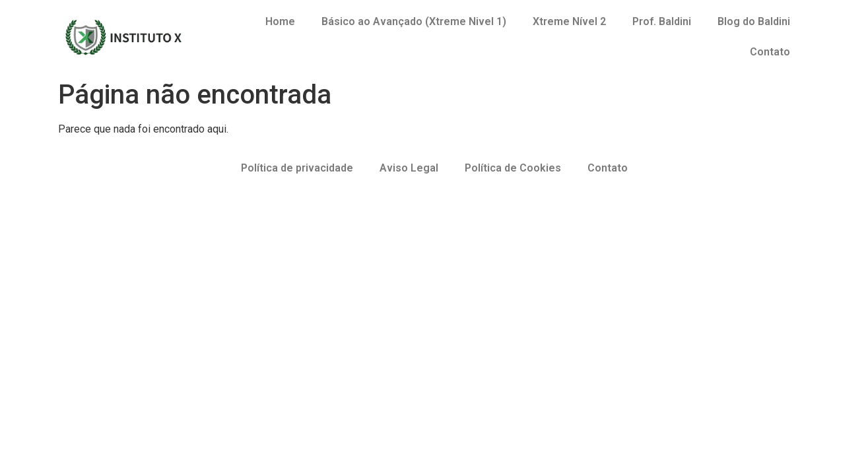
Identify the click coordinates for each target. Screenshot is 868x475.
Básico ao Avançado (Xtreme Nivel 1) (414, 21)
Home (280, 21)
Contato (770, 52)
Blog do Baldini (754, 21)
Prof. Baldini (662, 21)
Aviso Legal (409, 168)
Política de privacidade (297, 168)
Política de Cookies (513, 168)
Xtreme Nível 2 (569, 21)
